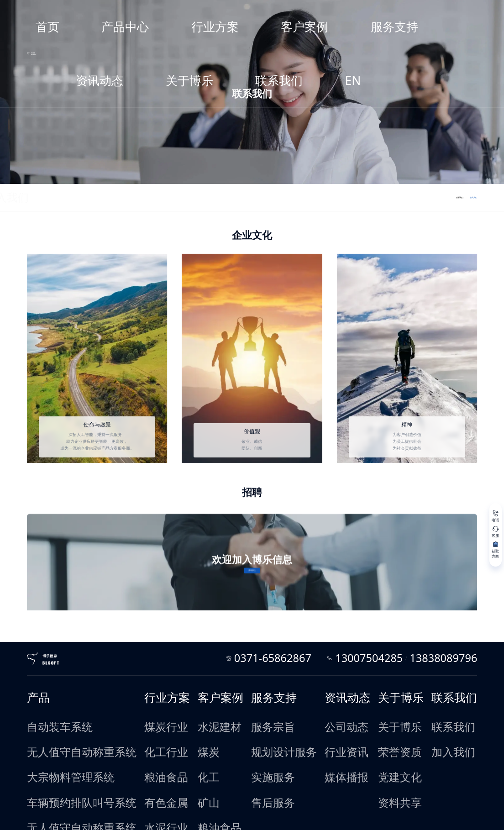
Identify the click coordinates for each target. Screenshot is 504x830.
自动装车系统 (75, 670)
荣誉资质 (376, 680)
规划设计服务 (263, 680)
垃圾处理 (204, 778)
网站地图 (71, 808)
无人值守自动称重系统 (84, 680)
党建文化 (376, 690)
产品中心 (193, 11)
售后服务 (259, 700)
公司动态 (321, 670)
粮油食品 (149, 690)
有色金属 (149, 700)
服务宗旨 (259, 670)
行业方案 (228, 11)
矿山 (200, 700)
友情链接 (120, 808)
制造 (200, 759)
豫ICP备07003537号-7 (84, 817)
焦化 (200, 749)
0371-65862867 (342, 621)
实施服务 (259, 690)
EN (438, 11)
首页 (161, 11)
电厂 (200, 729)
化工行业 (149, 680)
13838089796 (428, 621)
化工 (200, 690)
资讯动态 (336, 11)
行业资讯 (321, 680)
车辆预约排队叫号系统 (84, 700)
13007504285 (394, 621)
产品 (68, 656)
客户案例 (264, 11)
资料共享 (376, 700)
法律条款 (95, 808)
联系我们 (408, 11)
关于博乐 (372, 11)
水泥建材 (204, 670)
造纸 (200, 769)
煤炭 (200, 680)
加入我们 (87, 197)
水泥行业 (149, 709)
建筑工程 (204, 720)
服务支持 (300, 11)
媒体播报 (321, 690)
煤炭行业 (149, 670)
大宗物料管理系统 (79, 690)
